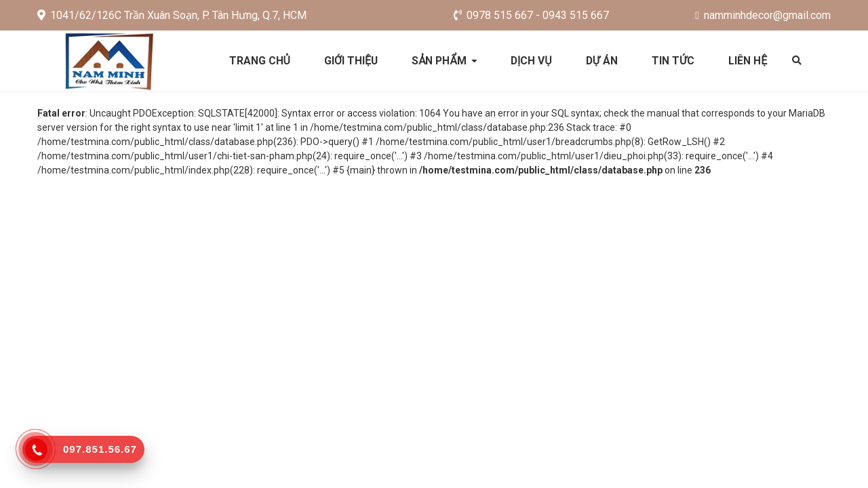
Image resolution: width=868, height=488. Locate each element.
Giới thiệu (350, 61)
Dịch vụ (532, 61)
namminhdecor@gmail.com (763, 15)
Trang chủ (258, 61)
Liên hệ (750, 61)
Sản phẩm (439, 61)
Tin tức (675, 61)
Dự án (603, 61)
